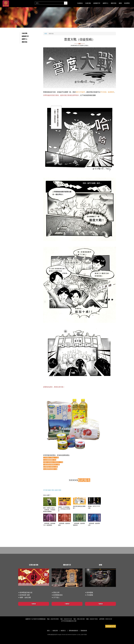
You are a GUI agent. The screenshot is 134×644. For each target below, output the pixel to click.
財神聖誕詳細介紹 (26, 593)
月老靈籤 (90, 595)
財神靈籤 (90, 593)
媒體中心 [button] (106, 3)
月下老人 (56, 597)
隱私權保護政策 (73, 631)
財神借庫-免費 (25, 595)
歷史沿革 (56, 593)
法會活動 (25, 33)
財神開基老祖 (58, 595)
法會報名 (80, 3)
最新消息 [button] (114, 3)
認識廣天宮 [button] (97, 3)
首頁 (46, 34)
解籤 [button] (120, 3)
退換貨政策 (84, 631)
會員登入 (63, 631)
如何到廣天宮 (111, 626)
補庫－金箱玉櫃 (25, 597)
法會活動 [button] (88, 3)
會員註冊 (55, 631)
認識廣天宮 (25, 36)
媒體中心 (25, 39)
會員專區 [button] (127, 3)
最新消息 (25, 42)
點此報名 (84, 480)
